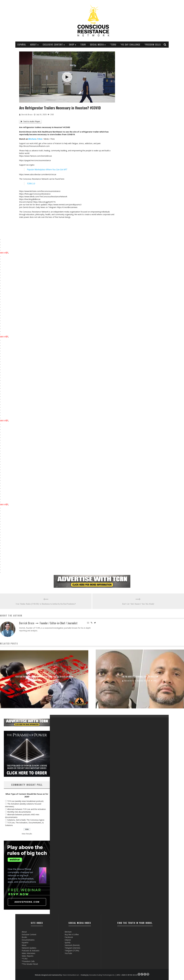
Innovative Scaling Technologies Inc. (102, 975)
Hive (40, 139)
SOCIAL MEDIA (97, 45)
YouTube (68, 953)
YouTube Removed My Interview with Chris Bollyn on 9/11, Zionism (44, 677)
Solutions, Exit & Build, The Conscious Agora (26, 820)
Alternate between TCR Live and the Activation (27, 809)
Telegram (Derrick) (72, 948)
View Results (27, 834)
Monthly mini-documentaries (19, 812)
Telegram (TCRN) (72, 951)
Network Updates (29, 948)
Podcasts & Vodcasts (31, 951)
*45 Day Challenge (130, 45)
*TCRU (113, 45)
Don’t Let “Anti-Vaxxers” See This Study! (138, 604)
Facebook (69, 937)
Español (22, 45)
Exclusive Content (53, 45)
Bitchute (32, 139)
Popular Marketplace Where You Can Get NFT (47, 170)
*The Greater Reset (30, 964)
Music (24, 945)
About (33, 45)
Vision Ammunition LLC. (71, 975)
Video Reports (28, 956)
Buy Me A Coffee (72, 934)
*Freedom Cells (153, 45)
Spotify (68, 943)
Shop (72, 45)
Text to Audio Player (30, 121)
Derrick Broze (27, 114)
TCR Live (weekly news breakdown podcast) (25, 801)
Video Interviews (28, 953)
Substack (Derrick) (72, 945)
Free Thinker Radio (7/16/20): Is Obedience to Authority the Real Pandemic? (46, 604)
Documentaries (28, 940)
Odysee (68, 940)
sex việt (4, 253)
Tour (83, 45)
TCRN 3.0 (31, 184)
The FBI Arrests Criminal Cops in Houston (140, 677)
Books (24, 937)
